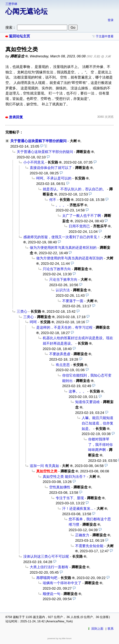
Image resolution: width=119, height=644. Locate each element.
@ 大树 (106, 56)
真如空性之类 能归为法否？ (64, 477)
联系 (111, 629)
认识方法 (63, 290)
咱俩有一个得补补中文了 (62, 583)
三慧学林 (11, 4)
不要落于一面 (73, 301)
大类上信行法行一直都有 (49, 567)
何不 (53, 200)
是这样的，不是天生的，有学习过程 (64, 327)
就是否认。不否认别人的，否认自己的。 (74, 189)
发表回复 (16, 117)
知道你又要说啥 (87, 402)
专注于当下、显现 (70, 498)
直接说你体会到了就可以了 (51, 168)
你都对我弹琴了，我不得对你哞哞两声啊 (100, 444)
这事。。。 (77, 391)
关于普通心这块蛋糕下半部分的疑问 (38, 141)
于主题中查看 (105, 36)
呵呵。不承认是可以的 (54, 178)
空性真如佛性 (60, 487)
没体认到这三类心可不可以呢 (46, 556)
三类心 (22, 311)
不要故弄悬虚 (60, 354)
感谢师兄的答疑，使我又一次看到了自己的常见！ (62, 237)
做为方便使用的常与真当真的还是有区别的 (63, 248)
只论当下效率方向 (57, 269)
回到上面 (97, 629)
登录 (111, 20)
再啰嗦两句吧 (47, 578)
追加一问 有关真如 (44, 466)
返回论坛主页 (19, 36)
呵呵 (33, 322)
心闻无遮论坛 (27, 11)
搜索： (11, 27)
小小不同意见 (34, 162)
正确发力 (82, 535)
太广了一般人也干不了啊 (82, 216)
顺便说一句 (52, 594)
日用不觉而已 (79, 226)
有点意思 (63, 365)
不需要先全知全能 (89, 546)
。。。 (61, 205)
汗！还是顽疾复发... (78, 509)
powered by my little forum (60, 638)
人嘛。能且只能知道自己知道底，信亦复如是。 (97, 423)
